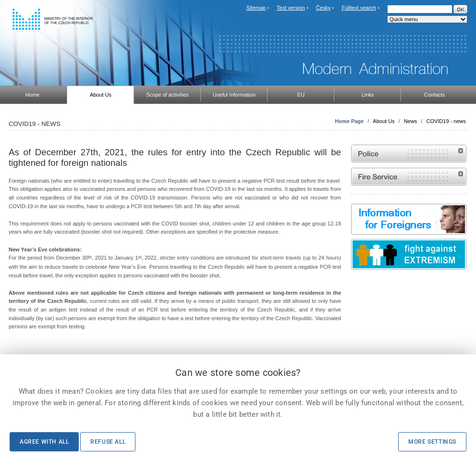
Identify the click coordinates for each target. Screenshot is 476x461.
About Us (384, 121)
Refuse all (108, 442)
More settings (432, 442)
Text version (291, 8)
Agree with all (44, 442)
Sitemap (256, 8)
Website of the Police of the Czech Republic (409, 154)
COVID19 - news (446, 121)
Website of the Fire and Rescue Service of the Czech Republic (409, 177)
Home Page (349, 121)
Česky (323, 8)
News (411, 121)
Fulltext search (359, 8)
